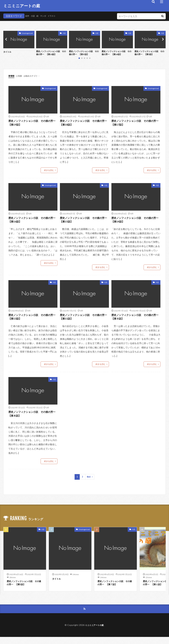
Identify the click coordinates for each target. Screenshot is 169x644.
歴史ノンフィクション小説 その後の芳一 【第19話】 (32, 124)
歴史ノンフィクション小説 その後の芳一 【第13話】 (32, 321)
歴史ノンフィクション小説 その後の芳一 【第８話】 (32, 419)
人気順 (20, 77)
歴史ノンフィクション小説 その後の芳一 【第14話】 (117, 53)
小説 (34, 16)
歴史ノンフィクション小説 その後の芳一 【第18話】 (84, 124)
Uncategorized (27, 33)
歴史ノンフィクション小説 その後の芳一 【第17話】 (135, 124)
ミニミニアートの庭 (22, 6)
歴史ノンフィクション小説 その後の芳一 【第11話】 (84, 321)
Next (89, 483)
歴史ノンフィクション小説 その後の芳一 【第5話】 (150, 53)
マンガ (45, 16)
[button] (7, 40)
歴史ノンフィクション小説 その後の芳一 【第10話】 (51, 53)
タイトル (8, 52)
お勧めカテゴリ (34, 77)
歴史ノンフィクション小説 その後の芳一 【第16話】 (32, 222)
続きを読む (49, 172)
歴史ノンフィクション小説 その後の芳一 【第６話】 (84, 53)
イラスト (55, 16)
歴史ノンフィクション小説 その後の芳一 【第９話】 (135, 321)
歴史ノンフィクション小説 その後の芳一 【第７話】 (115, 589)
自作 (28, 16)
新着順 (12, 77)
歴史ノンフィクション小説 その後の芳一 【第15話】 (84, 222)
